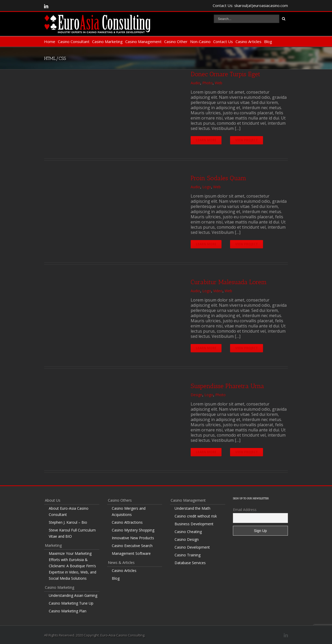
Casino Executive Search (132, 546)
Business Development (194, 524)
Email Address (245, 510)
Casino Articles (248, 41)
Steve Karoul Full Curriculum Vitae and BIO (72, 533)
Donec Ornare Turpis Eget (225, 74)
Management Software (131, 553)
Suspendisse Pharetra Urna (227, 386)
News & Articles (121, 562)
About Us (53, 500)
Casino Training (188, 555)
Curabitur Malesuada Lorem (229, 282)
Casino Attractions (127, 522)
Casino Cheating (188, 532)
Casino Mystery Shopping (133, 530)
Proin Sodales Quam (218, 178)
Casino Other (176, 41)
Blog (268, 41)
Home (50, 41)
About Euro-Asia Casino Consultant (69, 511)
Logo (207, 187)
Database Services (190, 563)
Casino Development (192, 547)
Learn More (206, 140)
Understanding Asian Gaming (73, 595)
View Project (247, 140)
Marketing (53, 545)
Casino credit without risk (196, 516)
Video (218, 291)
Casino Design (187, 539)
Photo (208, 83)
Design (196, 395)
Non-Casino (200, 41)
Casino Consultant (74, 41)
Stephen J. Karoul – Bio (68, 522)
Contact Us (223, 41)
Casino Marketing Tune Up (71, 603)
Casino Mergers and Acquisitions (129, 511)
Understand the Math (192, 508)
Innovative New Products (133, 538)
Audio (195, 83)
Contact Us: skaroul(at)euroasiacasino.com (250, 5)
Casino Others (120, 500)
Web (219, 83)
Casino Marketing (107, 41)
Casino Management (143, 41)
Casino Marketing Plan (68, 611)
